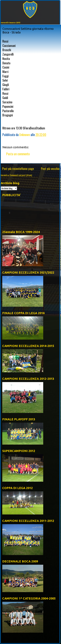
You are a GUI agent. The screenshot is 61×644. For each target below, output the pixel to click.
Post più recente (12, 169)
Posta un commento (18, 154)
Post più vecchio (50, 169)
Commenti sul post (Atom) (21, 175)
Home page (27, 169)
